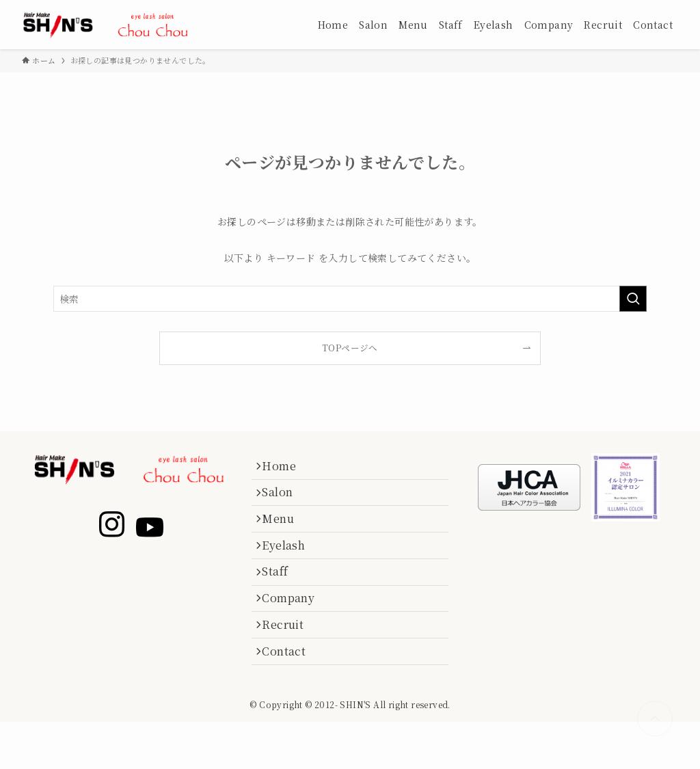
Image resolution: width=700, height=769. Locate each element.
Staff (281, 598)
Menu (284, 534)
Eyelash (290, 566)
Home (285, 469)
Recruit (289, 663)
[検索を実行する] (633, 299)
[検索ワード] (350, 299)
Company (294, 631)
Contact (290, 696)
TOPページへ (350, 348)
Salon (283, 501)
